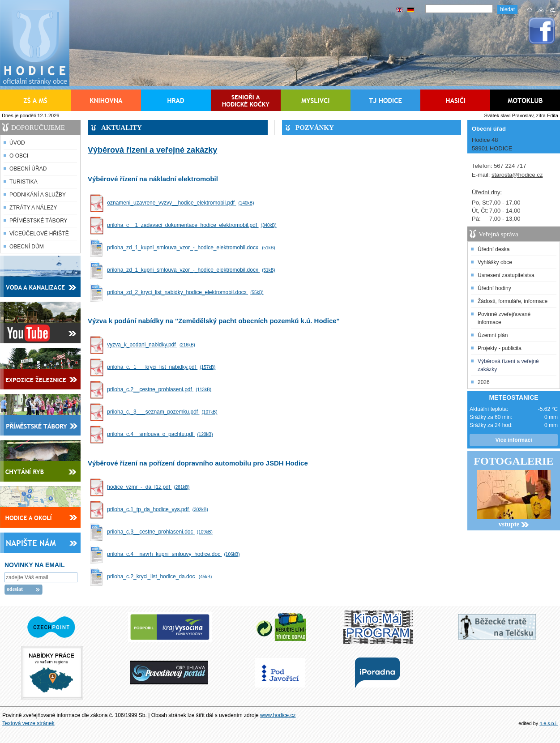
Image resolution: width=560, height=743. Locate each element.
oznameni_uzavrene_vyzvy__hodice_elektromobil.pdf (182, 203)
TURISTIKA (24, 182)
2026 (484, 382)
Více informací (513, 440)
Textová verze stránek (28, 723)
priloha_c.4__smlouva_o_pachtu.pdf (161, 434)
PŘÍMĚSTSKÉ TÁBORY (38, 221)
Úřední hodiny (494, 288)
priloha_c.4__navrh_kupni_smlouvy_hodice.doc (174, 554)
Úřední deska (494, 249)
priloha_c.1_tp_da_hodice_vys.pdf (158, 509)
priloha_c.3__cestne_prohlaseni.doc (161, 532)
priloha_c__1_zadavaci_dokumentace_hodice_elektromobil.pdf (193, 225)
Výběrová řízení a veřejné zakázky (508, 365)
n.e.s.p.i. (549, 723)
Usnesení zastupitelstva (506, 275)
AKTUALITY (122, 128)
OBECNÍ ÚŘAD (28, 169)
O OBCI (19, 156)
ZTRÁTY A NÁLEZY (33, 208)
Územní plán (493, 335)
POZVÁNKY (315, 128)
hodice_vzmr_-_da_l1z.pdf (149, 487)
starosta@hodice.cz (517, 175)
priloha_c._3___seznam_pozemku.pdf (163, 412)
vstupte (514, 524)
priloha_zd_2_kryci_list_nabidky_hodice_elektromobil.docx (186, 292)
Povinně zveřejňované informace (504, 318)
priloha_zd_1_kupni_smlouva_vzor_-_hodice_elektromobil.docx (192, 248)
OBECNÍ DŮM (27, 247)
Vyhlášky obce (495, 262)
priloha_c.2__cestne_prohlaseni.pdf (160, 389)
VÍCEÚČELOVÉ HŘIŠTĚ (39, 234)
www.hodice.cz (278, 715)
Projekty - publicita (500, 348)
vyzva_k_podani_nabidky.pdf (152, 345)
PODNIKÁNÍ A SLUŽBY (38, 195)
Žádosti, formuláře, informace (513, 301)
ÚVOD (17, 143)
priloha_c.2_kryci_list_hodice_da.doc (160, 576)
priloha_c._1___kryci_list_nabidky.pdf (162, 367)
